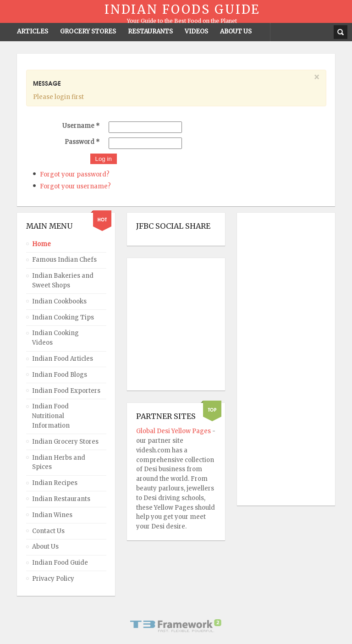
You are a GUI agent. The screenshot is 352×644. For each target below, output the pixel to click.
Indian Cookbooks (59, 301)
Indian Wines (52, 515)
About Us (45, 547)
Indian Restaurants (61, 499)
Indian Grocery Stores (65, 442)
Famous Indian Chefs (64, 260)
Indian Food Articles (63, 359)
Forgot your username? (75, 186)
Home (41, 244)
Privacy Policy (53, 579)
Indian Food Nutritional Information (51, 416)
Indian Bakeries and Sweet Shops (63, 281)
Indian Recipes (55, 483)
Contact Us (48, 531)
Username (81, 126)
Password (82, 142)
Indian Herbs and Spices (59, 462)
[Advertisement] (283, 359)
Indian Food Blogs (60, 375)
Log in (104, 159)
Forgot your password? (75, 174)
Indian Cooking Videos (55, 338)
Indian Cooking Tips (63, 317)
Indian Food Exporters (66, 391)
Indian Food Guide (60, 563)
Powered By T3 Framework (176, 626)
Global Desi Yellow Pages (174, 431)
